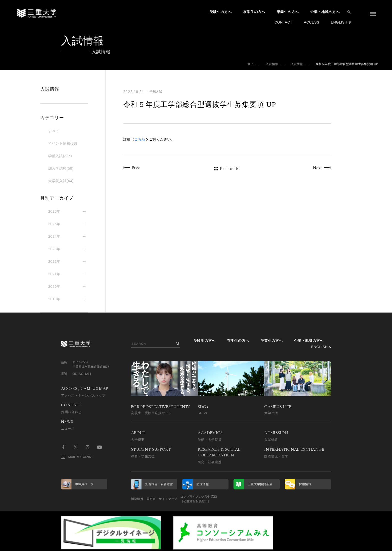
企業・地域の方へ (325, 12)
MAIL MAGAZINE (77, 457)
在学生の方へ (254, 12)
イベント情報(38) (63, 143)
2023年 (54, 249)
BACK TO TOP (315, 544)
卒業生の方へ (288, 12)
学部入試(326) (60, 156)
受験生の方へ (220, 12)
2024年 (54, 236)
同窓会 (158, 499)
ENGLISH (339, 22)
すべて (54, 131)
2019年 (54, 299)
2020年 (54, 287)
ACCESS (311, 22)
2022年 (54, 261)
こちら (140, 139)
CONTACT (283, 22)
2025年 (54, 224)
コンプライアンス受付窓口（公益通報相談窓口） (219, 499)
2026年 (54, 211)
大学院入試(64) (61, 181)
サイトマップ (182, 499)
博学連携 (137, 499)
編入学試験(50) (61, 168)
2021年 (54, 274)
